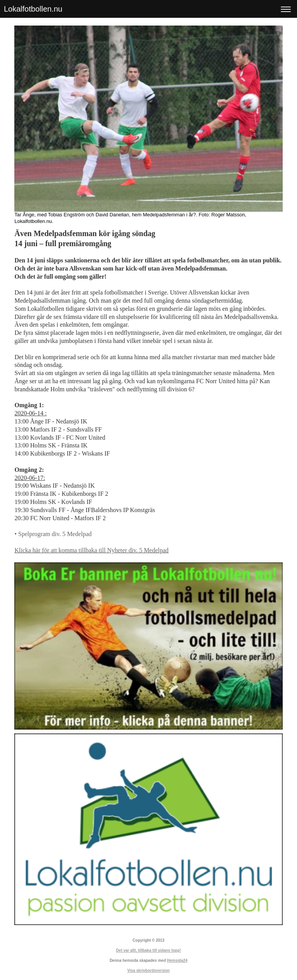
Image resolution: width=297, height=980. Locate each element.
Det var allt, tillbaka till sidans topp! (148, 950)
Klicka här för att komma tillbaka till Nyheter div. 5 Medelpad (91, 550)
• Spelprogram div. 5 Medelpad (53, 534)
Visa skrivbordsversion (148, 971)
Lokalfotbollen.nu (33, 9)
